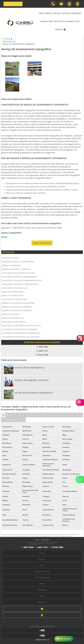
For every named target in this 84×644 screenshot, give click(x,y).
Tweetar (4, 237)
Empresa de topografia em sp (13, 318)
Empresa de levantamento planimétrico (17, 307)
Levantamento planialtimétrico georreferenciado (21, 333)
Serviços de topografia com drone (32, 380)
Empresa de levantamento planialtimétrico (18, 303)
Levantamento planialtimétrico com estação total (22, 326)
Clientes (42, 584)
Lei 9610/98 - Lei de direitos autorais (62, 536)
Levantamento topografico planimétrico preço (20, 284)
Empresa (49, 13)
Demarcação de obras (10, 258)
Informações (8, 252)
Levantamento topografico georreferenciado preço (22, 281)
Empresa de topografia (11, 314)
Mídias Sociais (47, 21)
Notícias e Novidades (72, 13)
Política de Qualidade (64, 21)
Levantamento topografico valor (15, 288)
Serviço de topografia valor (13, 296)
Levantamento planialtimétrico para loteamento (21, 337)
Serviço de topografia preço (13, 292)
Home (41, 13)
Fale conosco (64, 639)
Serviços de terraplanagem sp (29, 368)
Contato (59, 29)
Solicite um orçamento (42, 243)
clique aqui (30, 228)
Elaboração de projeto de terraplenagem (18, 262)
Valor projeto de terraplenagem (14, 299)
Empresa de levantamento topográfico (17, 311)
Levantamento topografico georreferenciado (20, 277)
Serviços (57, 13)
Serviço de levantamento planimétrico (34, 393)
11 (27, 547)
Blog (77, 21)
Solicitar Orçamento (13, 4)
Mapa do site (42, 602)
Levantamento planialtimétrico (14, 322)
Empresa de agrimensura (11, 266)
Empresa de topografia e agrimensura (16, 269)
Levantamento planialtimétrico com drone (18, 273)
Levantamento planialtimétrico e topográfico (20, 329)
